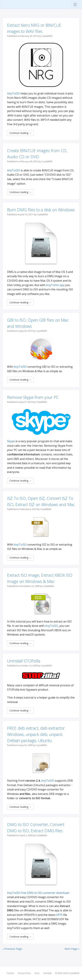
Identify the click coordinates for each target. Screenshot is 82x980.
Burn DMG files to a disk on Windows (41, 210)
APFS (59, 915)
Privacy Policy (24, 973)
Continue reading (20, 133)
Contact (10, 973)
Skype (11, 441)
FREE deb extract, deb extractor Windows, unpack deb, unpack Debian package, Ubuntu (36, 734)
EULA (37, 973)
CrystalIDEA (74, 973)
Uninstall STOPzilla (24, 661)
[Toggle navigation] (75, 4)
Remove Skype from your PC (33, 397)
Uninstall (47, 973)
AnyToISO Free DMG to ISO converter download (38, 893)
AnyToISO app (55, 285)
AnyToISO (14, 93)
